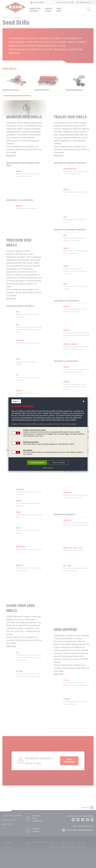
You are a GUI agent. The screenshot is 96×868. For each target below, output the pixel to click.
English (16, 401)
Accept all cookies (37, 463)
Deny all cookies (59, 463)
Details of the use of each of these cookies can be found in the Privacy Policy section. (44, 424)
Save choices (48, 468)
